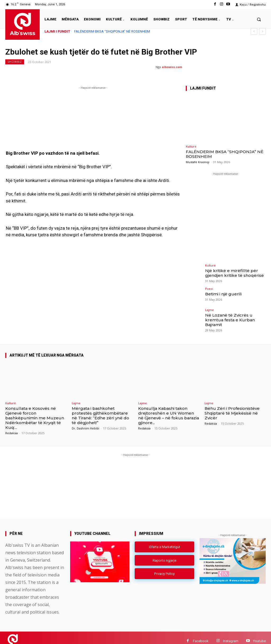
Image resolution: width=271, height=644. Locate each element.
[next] (262, 31)
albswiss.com (172, 67)
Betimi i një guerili (221, 292)
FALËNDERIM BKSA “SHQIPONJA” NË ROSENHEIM (112, 31)
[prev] (254, 31)
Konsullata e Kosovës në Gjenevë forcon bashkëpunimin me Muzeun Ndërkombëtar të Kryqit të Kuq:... (35, 411)
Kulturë (191, 146)
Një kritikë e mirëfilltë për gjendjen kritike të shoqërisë (231, 272)
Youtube (259, 634)
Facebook (201, 634)
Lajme (209, 308)
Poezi (209, 287)
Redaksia (12, 426)
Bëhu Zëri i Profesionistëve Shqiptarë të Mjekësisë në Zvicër (232, 407)
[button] (259, 19)
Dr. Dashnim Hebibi (85, 422)
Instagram (231, 634)
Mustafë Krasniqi (198, 162)
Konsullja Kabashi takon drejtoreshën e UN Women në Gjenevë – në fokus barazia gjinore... (169, 409)
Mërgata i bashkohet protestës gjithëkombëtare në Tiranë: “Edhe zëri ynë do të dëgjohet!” (100, 409)
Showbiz (15, 62)
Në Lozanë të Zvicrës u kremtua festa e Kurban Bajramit (234, 316)
